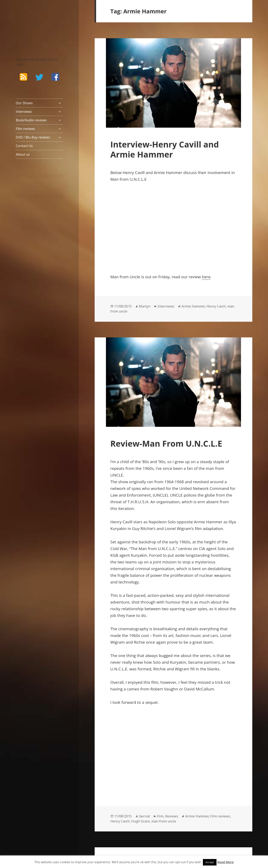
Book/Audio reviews (31, 120)
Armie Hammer (193, 306)
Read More (225, 862)
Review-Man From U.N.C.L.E (166, 443)
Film (160, 816)
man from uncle (164, 821)
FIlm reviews (25, 129)
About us (23, 154)
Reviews (172, 816)
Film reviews (220, 816)
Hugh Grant (140, 821)
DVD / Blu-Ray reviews (33, 137)
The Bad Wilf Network (33, 23)
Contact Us (24, 146)
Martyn (145, 306)
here (206, 277)
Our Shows (24, 103)
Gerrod (144, 816)
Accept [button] (210, 862)
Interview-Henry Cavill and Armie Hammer (165, 149)
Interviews (24, 112)
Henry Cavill (216, 306)
